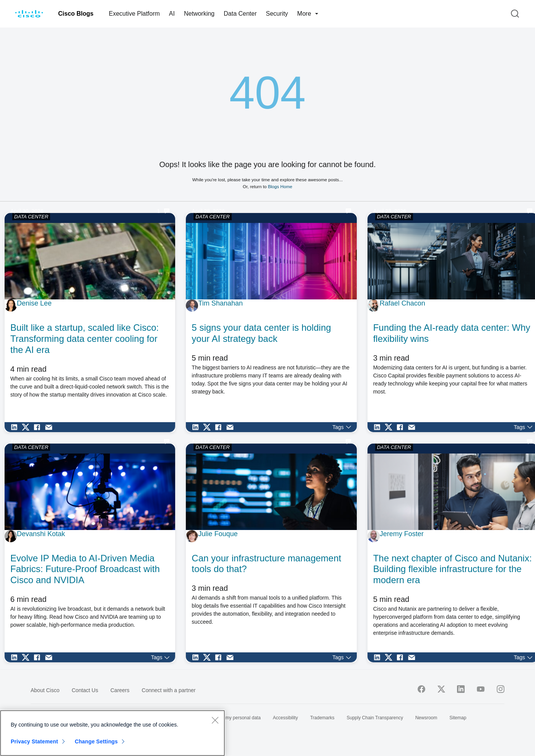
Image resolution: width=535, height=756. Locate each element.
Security (277, 14)
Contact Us (85, 690)
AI (172, 14)
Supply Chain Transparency (375, 718)
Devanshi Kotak (41, 534)
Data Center (240, 14)
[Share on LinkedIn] (16, 427)
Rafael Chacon (402, 303)
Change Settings (96, 741)
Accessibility (285, 718)
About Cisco (45, 690)
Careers (120, 690)
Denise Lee (34, 303)
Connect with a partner (169, 690)
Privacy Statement (34, 741)
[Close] (215, 720)
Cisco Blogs (76, 14)
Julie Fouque (218, 534)
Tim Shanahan (220, 303)
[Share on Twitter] (28, 427)
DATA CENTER (31, 217)
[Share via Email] (50, 427)
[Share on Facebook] (39, 427)
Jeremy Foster (402, 534)
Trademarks (322, 718)
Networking (199, 14)
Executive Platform (134, 14)
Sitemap (458, 718)
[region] (112, 733)
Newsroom (426, 718)
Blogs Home (280, 186)
